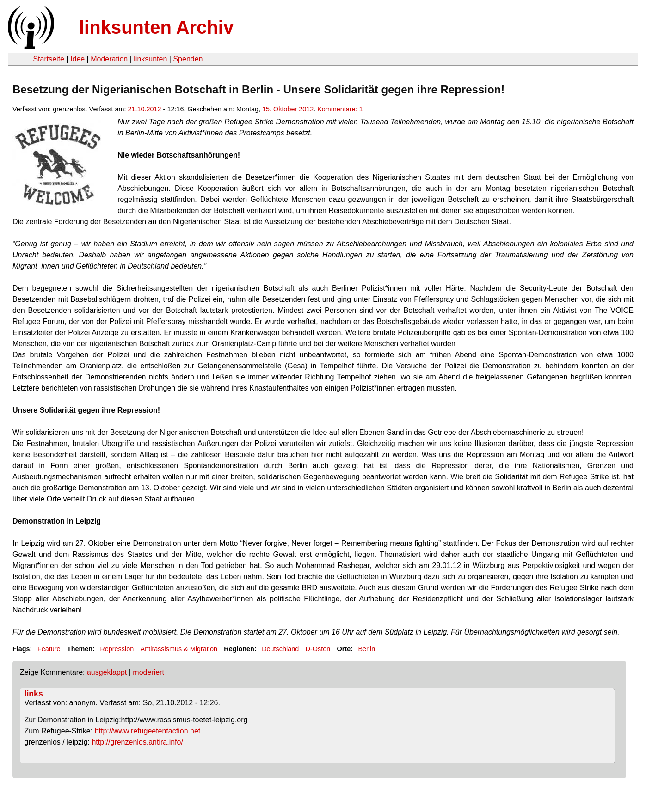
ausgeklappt (107, 672)
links (34, 694)
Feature (49, 649)
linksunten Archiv (156, 27)
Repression (117, 649)
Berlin (366, 649)
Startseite (49, 59)
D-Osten (318, 649)
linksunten (150, 59)
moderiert (148, 672)
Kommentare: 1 (340, 109)
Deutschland (280, 649)
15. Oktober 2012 (288, 109)
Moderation (109, 59)
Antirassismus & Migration (179, 649)
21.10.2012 (145, 109)
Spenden (188, 59)
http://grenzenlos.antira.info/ (137, 742)
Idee (77, 59)
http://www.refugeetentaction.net (148, 731)
